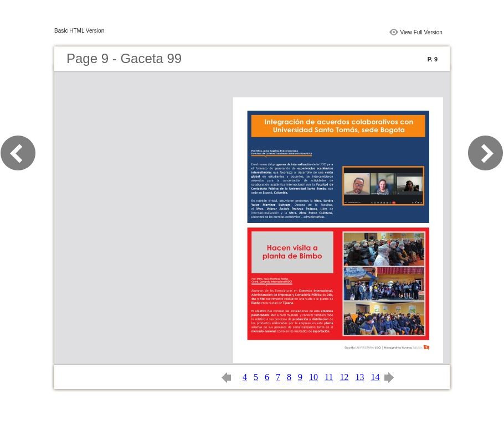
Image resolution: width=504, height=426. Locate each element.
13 (359, 377)
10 (313, 377)
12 (344, 377)
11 (329, 377)
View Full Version (421, 32)
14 (375, 377)
